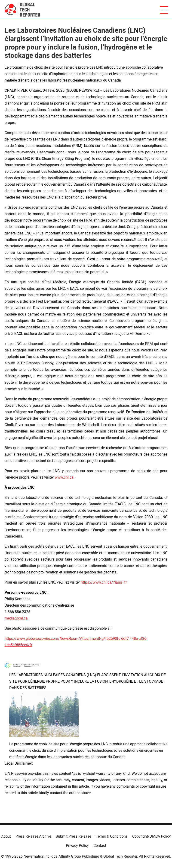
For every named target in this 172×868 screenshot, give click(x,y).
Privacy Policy (77, 846)
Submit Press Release (73, 836)
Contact (100, 846)
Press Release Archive (33, 836)
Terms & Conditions (112, 836)
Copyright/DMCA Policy (152, 836)
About (6, 836)
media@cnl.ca (16, 618)
